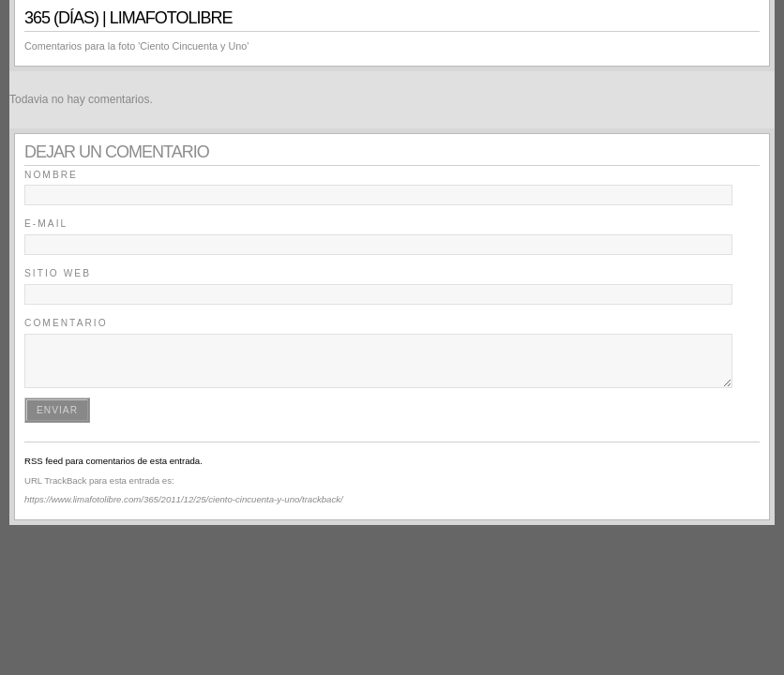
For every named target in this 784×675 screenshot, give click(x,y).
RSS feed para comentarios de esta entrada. (113, 461)
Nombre (51, 175)
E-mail (46, 224)
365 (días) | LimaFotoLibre (128, 18)
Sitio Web (58, 273)
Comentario (66, 323)
